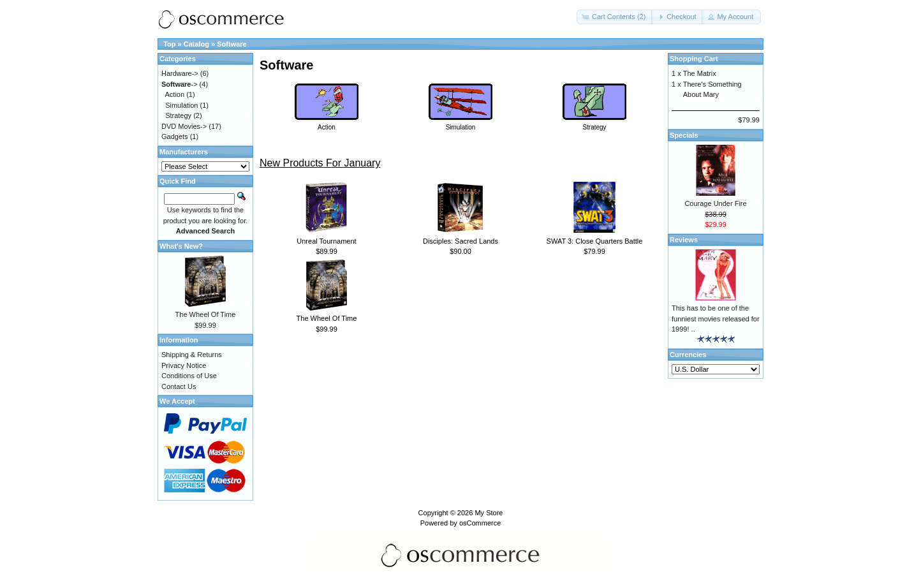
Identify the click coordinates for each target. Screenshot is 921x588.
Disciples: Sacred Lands (460, 241)
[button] (615, 17)
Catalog (196, 44)
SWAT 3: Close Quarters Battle (595, 241)
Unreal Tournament (326, 241)
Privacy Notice (184, 365)
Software (232, 44)
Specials (684, 135)
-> (180, 84)
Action (175, 94)
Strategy (178, 115)
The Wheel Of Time (327, 318)
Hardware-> (180, 73)
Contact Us (179, 386)
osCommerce (480, 523)
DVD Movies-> (184, 126)
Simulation (181, 105)
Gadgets (175, 136)
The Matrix (700, 73)
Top (169, 44)
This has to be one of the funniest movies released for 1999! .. (716, 319)
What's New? (181, 246)
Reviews (684, 240)
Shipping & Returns (192, 355)
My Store (489, 513)
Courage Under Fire (715, 203)
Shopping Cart (694, 59)
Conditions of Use (189, 376)
